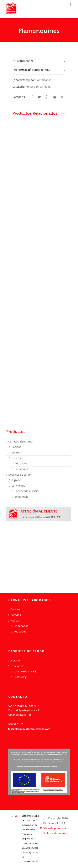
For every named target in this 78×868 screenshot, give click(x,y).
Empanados (22, 469)
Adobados (21, 464)
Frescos (16, 458)
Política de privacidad (54, 828)
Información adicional (31, 70)
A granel (17, 480)
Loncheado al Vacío (27, 491)
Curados (17, 453)
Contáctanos (43, 80)
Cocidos (16, 447)
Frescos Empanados (38, 87)
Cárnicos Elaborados (21, 442)
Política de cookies (56, 833)
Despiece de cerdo (20, 475)
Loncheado (18, 486)
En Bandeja (21, 497)
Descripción (23, 61)
